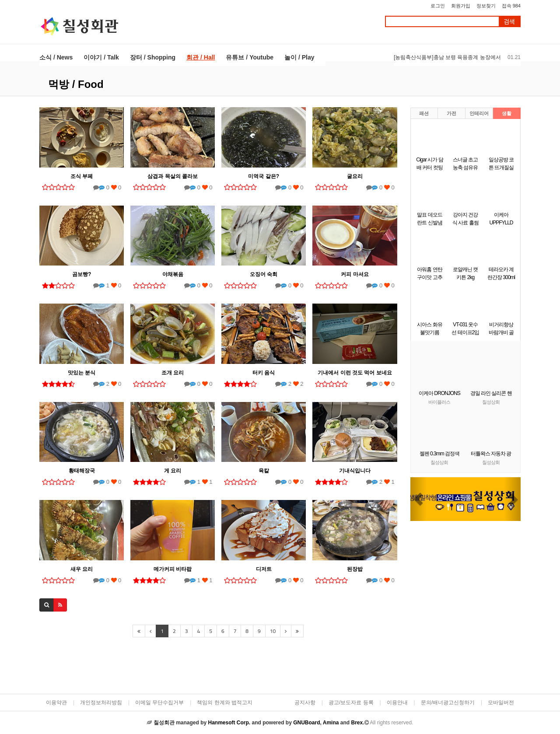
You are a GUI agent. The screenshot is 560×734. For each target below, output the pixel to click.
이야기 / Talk (101, 57)
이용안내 (397, 703)
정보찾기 (486, 6)
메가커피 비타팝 (173, 569)
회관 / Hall (201, 57)
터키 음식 (264, 373)
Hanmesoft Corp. (229, 723)
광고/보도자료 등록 (351, 703)
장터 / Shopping (153, 57)
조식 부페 (82, 176)
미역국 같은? (264, 176)
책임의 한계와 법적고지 (225, 703)
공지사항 (305, 703)
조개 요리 (173, 373)
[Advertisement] (218, 667)
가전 (451, 113)
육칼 (264, 471)
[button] (419, 499)
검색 (509, 22)
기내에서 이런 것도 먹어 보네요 (355, 373)
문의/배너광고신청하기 (448, 703)
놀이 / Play (299, 57)
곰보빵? (82, 274)
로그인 (438, 6)
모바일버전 (501, 703)
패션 (424, 113)
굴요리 (355, 176)
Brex (357, 723)
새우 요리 (82, 569)
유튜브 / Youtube (250, 57)
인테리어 (479, 113)
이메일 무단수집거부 (159, 703)
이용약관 (56, 703)
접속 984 (511, 6)
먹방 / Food (76, 84)
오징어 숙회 (264, 274)
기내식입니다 (355, 471)
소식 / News (56, 57)
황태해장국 (82, 471)
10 (273, 631)
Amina (331, 723)
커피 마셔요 (355, 274)
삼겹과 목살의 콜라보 (173, 176)
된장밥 (355, 569)
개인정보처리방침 (101, 703)
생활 (507, 113)
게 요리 (173, 471)
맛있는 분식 (82, 373)
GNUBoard (306, 723)
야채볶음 (173, 274)
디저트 (264, 569)
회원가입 (461, 6)
